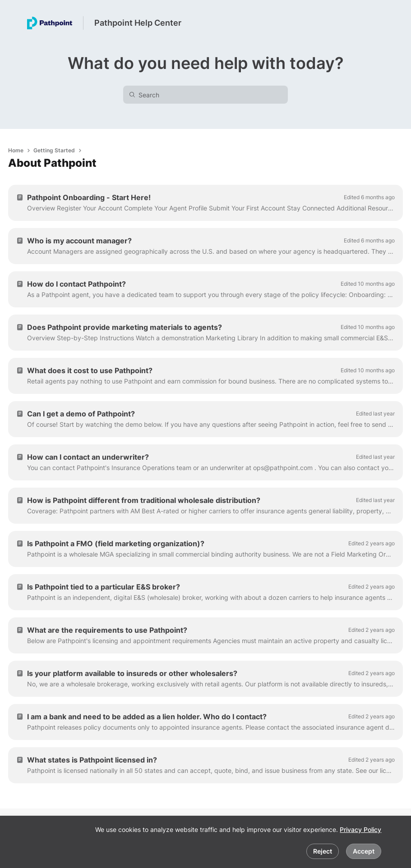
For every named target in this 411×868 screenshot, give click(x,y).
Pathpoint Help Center (138, 23)
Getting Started (54, 150)
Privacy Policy (360, 829)
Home (16, 150)
